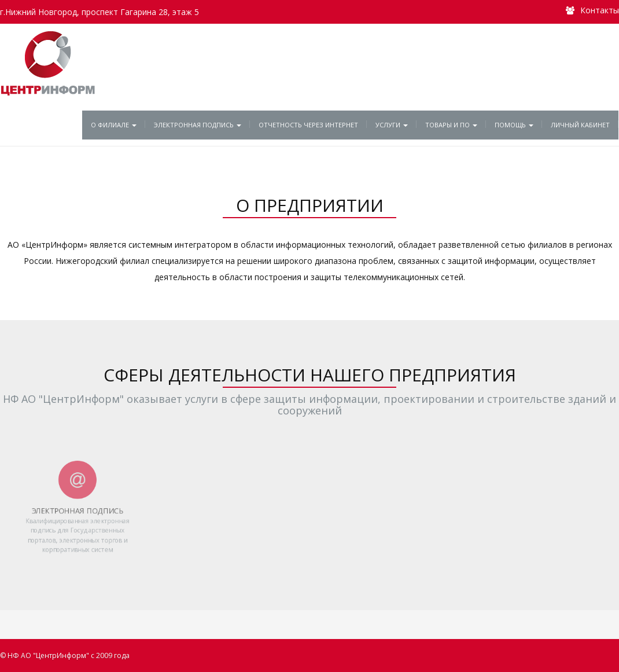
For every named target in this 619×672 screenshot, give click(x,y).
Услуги (392, 125)
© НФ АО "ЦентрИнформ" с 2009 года (65, 656)
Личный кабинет (580, 125)
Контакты (600, 10)
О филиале (114, 125)
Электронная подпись (198, 125)
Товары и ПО (451, 125)
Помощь (514, 125)
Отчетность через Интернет (308, 125)
